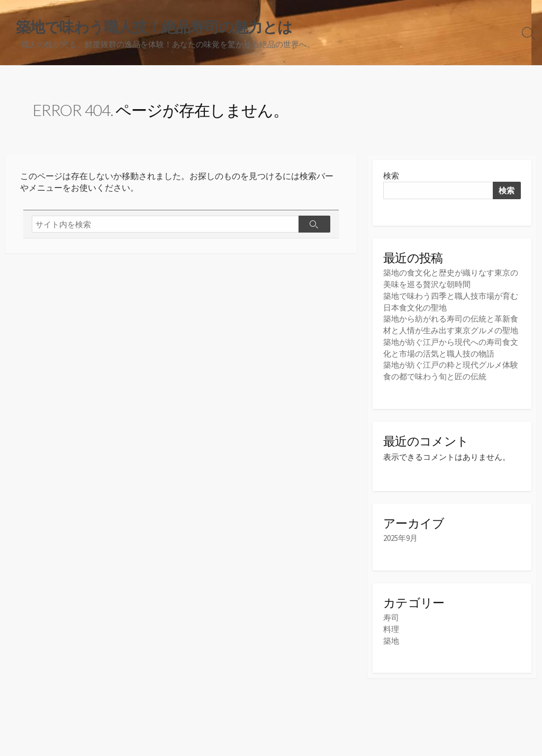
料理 (391, 628)
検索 (391, 177)
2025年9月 (400, 537)
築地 (391, 639)
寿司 (391, 616)
